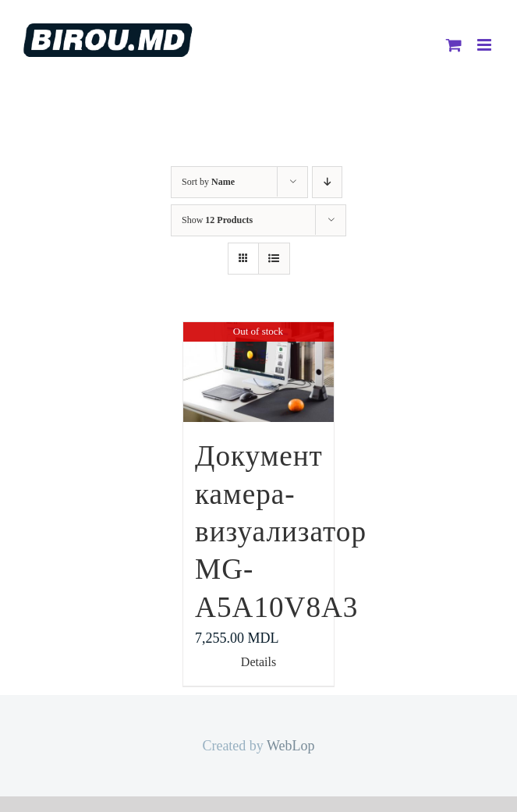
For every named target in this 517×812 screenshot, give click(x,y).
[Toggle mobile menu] (485, 45)
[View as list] (274, 259)
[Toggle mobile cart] (454, 45)
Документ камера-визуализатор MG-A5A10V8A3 (281, 531)
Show (217, 220)
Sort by (208, 182)
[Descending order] (327, 182)
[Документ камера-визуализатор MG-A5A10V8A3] (258, 372)
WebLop (291, 746)
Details (258, 662)
